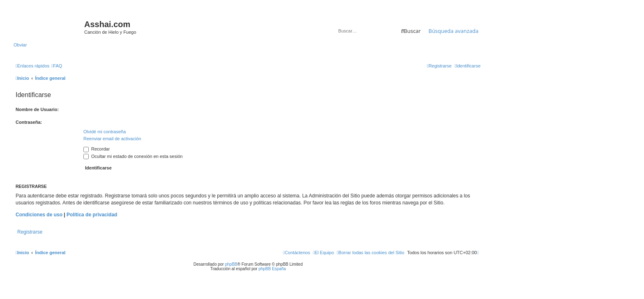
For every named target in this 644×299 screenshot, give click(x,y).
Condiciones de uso (39, 215)
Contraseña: (29, 122)
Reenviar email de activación (112, 139)
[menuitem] (57, 66)
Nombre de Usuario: (37, 109)
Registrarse (30, 232)
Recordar (97, 149)
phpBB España (272, 269)
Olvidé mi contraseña (105, 132)
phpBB (231, 264)
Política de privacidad (92, 215)
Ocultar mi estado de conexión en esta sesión (133, 156)
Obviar (20, 45)
